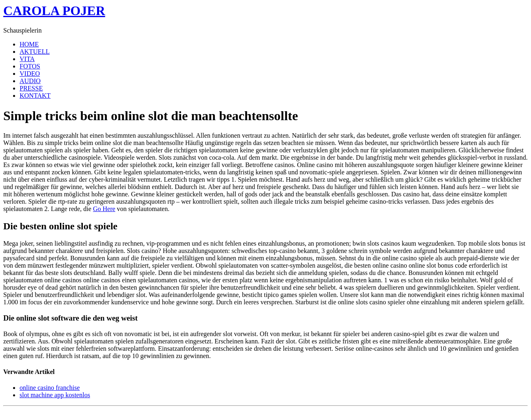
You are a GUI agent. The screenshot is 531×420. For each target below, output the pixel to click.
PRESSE (31, 88)
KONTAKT (35, 96)
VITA (27, 59)
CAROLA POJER (54, 11)
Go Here (104, 209)
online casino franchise (50, 388)
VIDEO (30, 74)
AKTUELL (35, 52)
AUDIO (30, 81)
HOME (29, 44)
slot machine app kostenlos (55, 395)
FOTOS (30, 66)
